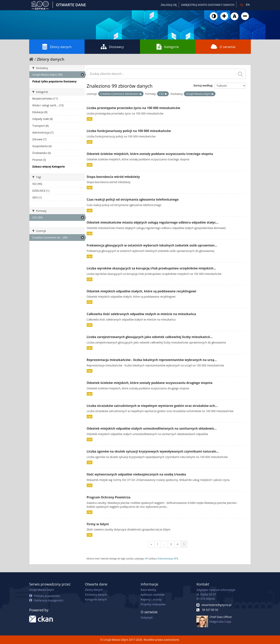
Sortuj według (203, 85)
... (164, 544)
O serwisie (223, 47)
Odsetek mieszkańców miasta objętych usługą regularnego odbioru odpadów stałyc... (153, 222)
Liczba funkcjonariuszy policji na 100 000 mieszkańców (129, 131)
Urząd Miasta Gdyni (42, 590)
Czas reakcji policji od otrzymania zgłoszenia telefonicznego (133, 199)
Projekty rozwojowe (153, 604)
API (146, 558)
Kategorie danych (96, 599)
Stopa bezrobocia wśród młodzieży (113, 177)
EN (248, 5)
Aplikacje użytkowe (153, 595)
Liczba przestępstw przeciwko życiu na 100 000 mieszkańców (133, 108)
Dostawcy (112, 47)
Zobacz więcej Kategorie (49, 166)
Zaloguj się (169, 5)
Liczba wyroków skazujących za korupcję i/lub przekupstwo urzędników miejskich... (151, 268)
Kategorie (168, 47)
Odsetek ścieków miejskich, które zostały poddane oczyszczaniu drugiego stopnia (150, 383)
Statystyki (147, 617)
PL (242, 5)
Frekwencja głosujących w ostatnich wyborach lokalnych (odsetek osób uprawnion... (152, 245)
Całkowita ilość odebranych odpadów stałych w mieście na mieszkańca (141, 314)
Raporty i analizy (151, 599)
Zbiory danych (57, 47)
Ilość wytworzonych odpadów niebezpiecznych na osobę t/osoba (136, 474)
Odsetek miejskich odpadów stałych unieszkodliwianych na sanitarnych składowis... (152, 428)
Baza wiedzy (148, 590)
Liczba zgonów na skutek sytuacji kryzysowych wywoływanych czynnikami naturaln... (153, 451)
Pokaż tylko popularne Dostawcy (54, 81)
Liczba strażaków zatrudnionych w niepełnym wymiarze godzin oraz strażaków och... (152, 406)
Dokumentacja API (167, 558)
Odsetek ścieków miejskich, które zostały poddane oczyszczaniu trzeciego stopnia (150, 154)
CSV (90, 119)
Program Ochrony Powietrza (109, 497)
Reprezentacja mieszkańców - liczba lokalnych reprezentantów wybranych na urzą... (152, 360)
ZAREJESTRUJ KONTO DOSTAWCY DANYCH (208, 5)
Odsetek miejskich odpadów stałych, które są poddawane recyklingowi (142, 291)
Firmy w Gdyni (98, 524)
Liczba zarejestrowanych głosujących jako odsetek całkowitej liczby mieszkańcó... (150, 337)
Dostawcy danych (96, 595)
